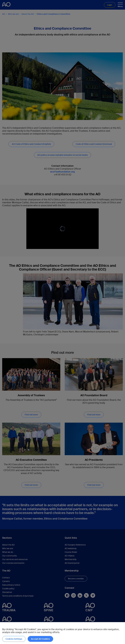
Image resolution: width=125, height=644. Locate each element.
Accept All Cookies (40, 639)
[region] (62, 633)
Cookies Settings (14, 639)
